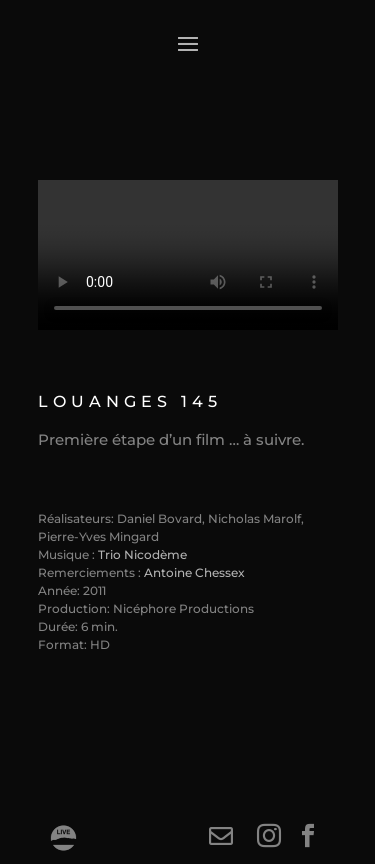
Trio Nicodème (142, 554)
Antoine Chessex (194, 572)
